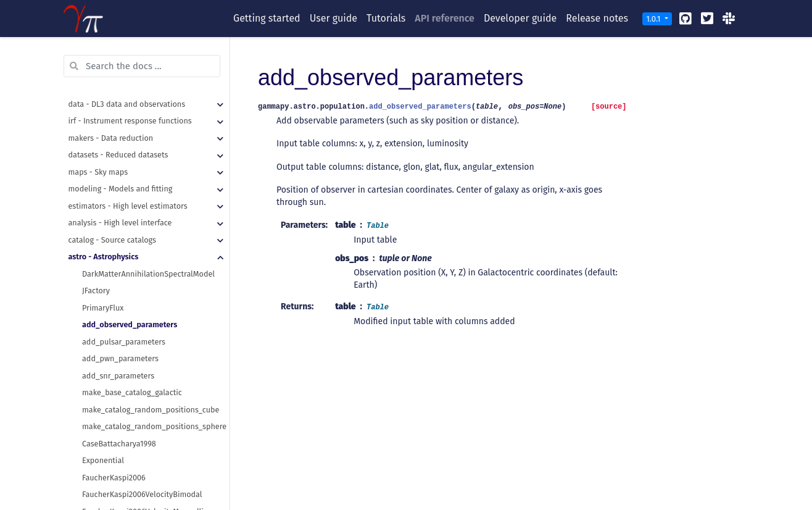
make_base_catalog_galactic (132, 215)
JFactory (96, 113)
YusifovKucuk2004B (116, 470)
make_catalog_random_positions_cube (151, 232)
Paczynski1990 (107, 402)
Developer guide (520, 18)
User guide (333, 18)
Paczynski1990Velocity (121, 419)
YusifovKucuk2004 (114, 453)
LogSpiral (98, 368)
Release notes (597, 18)
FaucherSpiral (106, 351)
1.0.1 (654, 19)
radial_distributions (117, 487)
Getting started (267, 18)
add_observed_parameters (130, 147)
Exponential (103, 283)
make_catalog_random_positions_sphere (154, 249)
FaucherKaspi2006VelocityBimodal (142, 317)
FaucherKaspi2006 (114, 300)
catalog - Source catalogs (112, 63)
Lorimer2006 (104, 385)
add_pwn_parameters (120, 181)
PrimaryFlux (103, 131)
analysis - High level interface (120, 45)
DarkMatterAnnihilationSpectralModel (148, 97)
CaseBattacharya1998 (119, 266)
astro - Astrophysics (104, 79)
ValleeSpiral (103, 436)
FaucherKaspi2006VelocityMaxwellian (147, 334)
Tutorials (386, 18)
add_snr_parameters (118, 199)
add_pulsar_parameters (124, 165)
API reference (445, 18)
